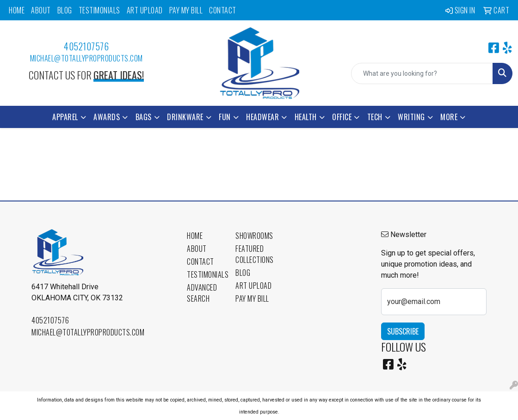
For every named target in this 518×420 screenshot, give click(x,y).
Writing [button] (411, 117)
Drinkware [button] (185, 117)
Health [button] (306, 117)
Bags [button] (144, 117)
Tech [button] (375, 117)
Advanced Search (202, 293)
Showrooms (254, 236)
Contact (223, 10)
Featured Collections (254, 254)
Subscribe (403, 331)
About (41, 10)
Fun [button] (225, 117)
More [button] (449, 117)
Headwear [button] (262, 117)
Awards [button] (107, 117)
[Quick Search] (422, 73)
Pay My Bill (186, 10)
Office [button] (342, 117)
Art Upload (145, 10)
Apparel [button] (65, 117)
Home (17, 10)
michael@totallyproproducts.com (86, 58)
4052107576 (86, 46)
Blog (65, 10)
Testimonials (99, 10)
